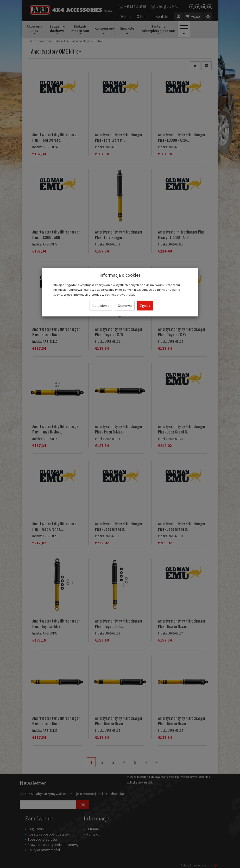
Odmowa (125, 306)
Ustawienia (101, 306)
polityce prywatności (119, 294)
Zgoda (145, 306)
